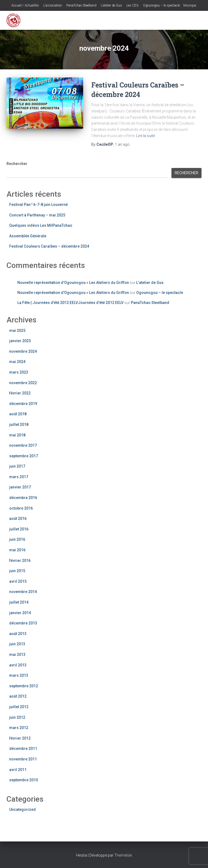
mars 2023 (19, 372)
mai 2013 (17, 655)
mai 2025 (17, 331)
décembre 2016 (23, 498)
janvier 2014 (20, 613)
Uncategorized (22, 809)
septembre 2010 (24, 780)
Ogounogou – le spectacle (161, 5)
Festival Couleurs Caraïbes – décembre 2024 (49, 246)
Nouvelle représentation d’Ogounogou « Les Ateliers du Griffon (73, 283)
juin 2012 (17, 717)
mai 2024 (17, 362)
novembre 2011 (23, 759)
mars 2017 (19, 477)
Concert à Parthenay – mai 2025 (37, 215)
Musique (190, 5)
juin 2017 (17, 466)
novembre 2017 (23, 445)
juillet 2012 (19, 707)
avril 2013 (18, 665)
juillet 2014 (19, 602)
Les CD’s (132, 5)
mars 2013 (19, 675)
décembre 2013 (23, 623)
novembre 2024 (23, 351)
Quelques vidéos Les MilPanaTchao (41, 225)
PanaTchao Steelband (81, 5)
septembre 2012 (24, 686)
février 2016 (20, 561)
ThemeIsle (123, 855)
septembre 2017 (24, 456)
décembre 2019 (23, 404)
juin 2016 (17, 539)
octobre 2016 (21, 508)
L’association (52, 5)
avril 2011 (18, 770)
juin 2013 (17, 644)
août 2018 (18, 414)
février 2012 (20, 738)
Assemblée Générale (28, 236)
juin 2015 (17, 571)
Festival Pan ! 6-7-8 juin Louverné (38, 205)
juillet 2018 (19, 425)
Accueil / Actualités (25, 5)
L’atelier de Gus (111, 5)
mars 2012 (19, 728)
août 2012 (18, 696)
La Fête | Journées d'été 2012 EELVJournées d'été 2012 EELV (70, 303)
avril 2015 (18, 581)
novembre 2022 (23, 383)
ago (122, 144)
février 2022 (20, 393)
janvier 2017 (20, 487)
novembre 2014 (23, 592)
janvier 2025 (20, 341)
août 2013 (18, 634)
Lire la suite (146, 136)
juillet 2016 (19, 529)
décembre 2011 (23, 749)
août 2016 (18, 519)
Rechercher (17, 164)
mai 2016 (17, 550)
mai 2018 (17, 435)
